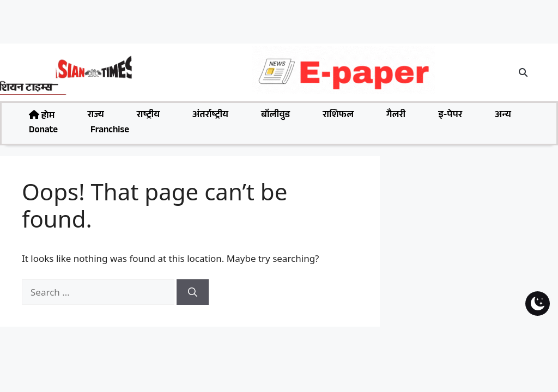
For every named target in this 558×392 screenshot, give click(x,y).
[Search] (193, 292)
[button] (524, 72)
